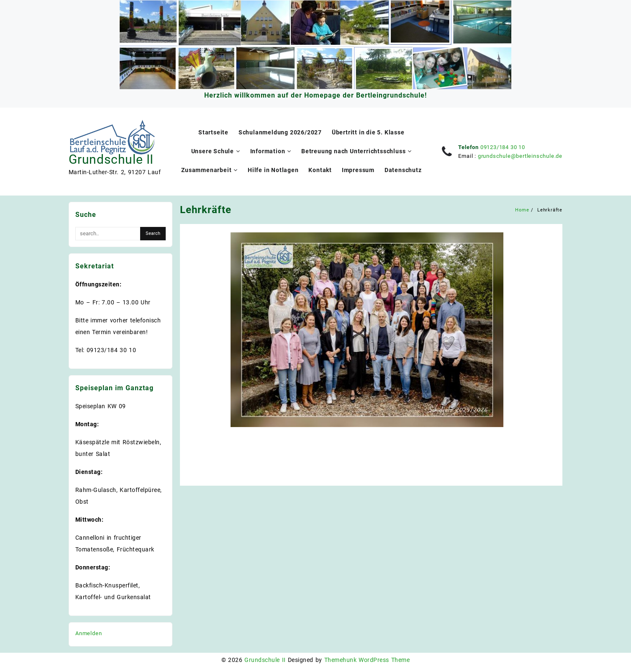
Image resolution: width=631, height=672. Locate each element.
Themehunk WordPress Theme (367, 660)
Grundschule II (111, 159)
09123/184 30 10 (503, 147)
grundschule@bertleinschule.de (520, 156)
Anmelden (88, 633)
